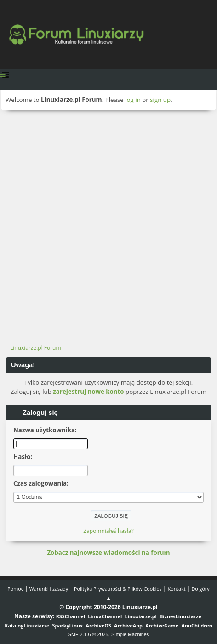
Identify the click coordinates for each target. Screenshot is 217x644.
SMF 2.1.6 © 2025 (88, 634)
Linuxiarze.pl (141, 616)
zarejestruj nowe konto (88, 392)
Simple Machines (130, 634)
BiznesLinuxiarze (180, 616)
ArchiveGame (162, 625)
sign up (160, 100)
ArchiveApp (128, 625)
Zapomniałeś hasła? (108, 531)
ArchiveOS (99, 625)
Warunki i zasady (49, 589)
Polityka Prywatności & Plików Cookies (118, 589)
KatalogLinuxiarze (27, 625)
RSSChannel (71, 616)
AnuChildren (197, 625)
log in (133, 100)
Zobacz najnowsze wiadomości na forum (108, 553)
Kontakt (177, 589)
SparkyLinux (68, 625)
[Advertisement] (108, 223)
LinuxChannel (105, 616)
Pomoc (15, 589)
